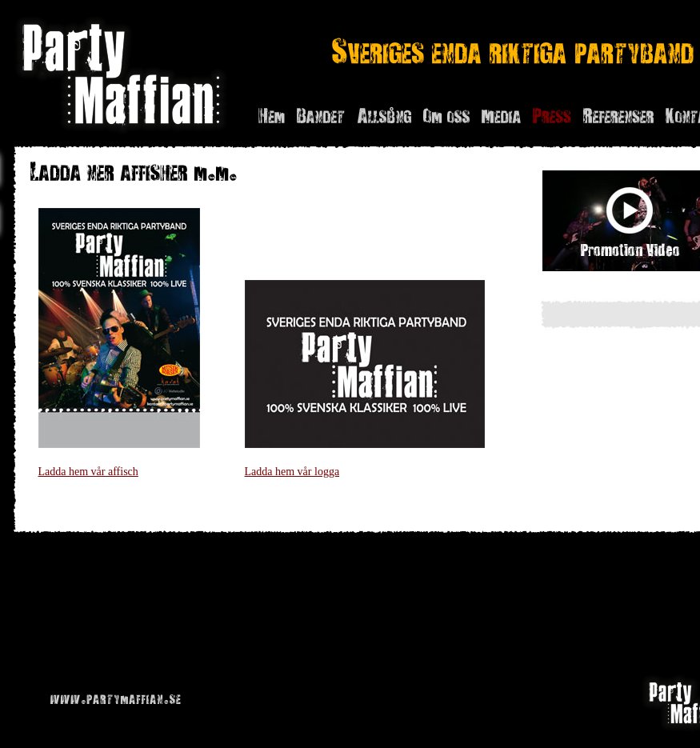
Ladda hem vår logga (292, 472)
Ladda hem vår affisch (88, 472)
